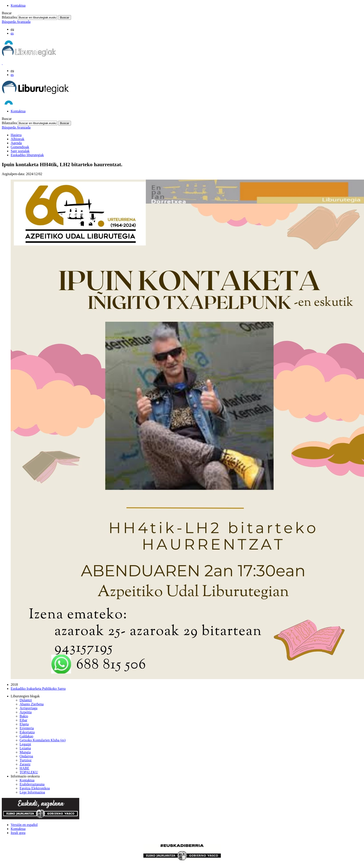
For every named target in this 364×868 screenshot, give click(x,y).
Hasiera (16, 135)
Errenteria (27, 728)
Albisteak (17, 139)
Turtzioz (26, 760)
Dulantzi (26, 700)
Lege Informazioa (32, 792)
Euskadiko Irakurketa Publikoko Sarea (38, 689)
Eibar (23, 720)
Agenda (16, 143)
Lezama (25, 748)
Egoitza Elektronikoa (35, 788)
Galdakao (26, 736)
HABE (24, 768)
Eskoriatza (27, 732)
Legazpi (25, 744)
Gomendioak (20, 147)
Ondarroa (26, 756)
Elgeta (24, 724)
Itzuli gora (18, 833)
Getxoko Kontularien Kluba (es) (43, 740)
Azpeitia (26, 712)
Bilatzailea (9, 17)
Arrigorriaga (28, 708)
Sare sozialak (20, 151)
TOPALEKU (29, 772)
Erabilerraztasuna (32, 784)
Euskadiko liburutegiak (27, 155)
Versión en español (24, 825)
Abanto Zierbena (32, 704)
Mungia (25, 752)
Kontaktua (18, 5)
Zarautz (25, 764)
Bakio (24, 716)
